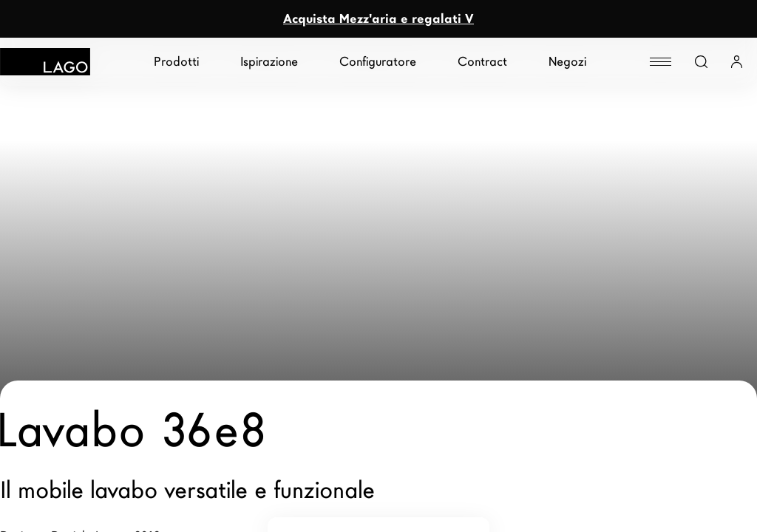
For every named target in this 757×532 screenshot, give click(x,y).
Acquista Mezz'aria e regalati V (378, 19)
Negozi (567, 62)
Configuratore (378, 62)
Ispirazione (269, 62)
